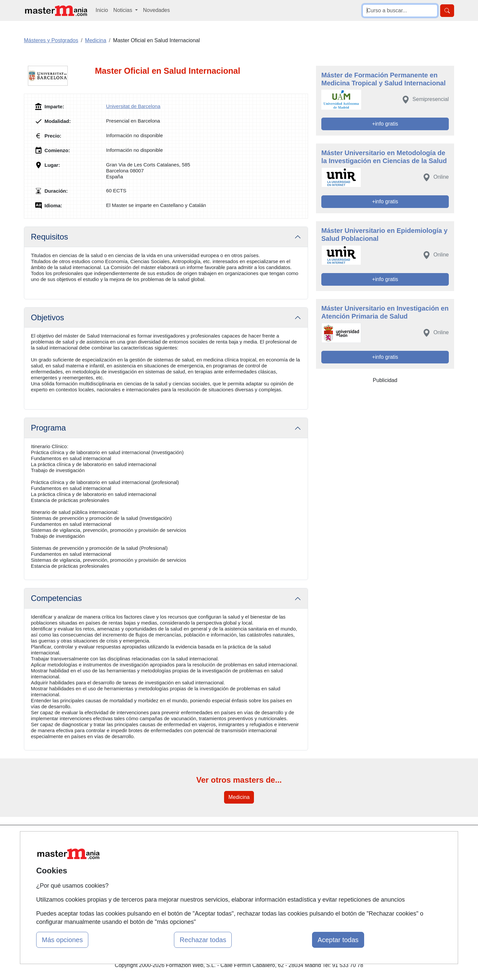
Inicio (102, 10)
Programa (48, 428)
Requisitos (49, 237)
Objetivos (47, 317)
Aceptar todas (338, 940)
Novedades (157, 10)
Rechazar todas (203, 940)
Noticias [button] (123, 10)
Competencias (56, 598)
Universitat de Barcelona (133, 106)
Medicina (239, 797)
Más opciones (62, 940)
